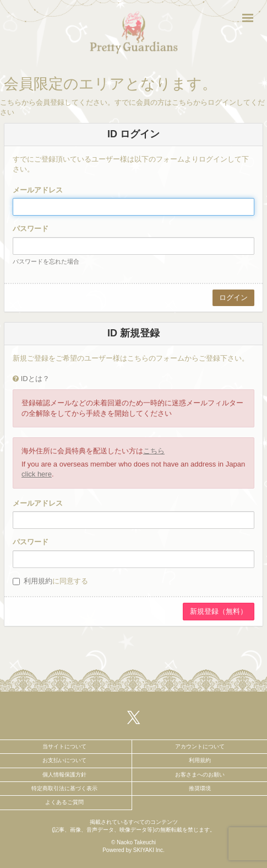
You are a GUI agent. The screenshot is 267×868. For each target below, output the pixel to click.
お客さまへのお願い (200, 775)
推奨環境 (200, 788)
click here (37, 474)
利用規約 (38, 581)
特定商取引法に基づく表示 (64, 788)
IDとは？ (35, 379)
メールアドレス (38, 190)
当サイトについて (64, 746)
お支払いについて (64, 760)
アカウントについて (200, 746)
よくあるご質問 (64, 802)
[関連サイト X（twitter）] (134, 717)
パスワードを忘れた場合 (46, 261)
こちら (154, 451)
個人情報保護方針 (64, 775)
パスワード (31, 229)
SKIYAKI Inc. (149, 850)
